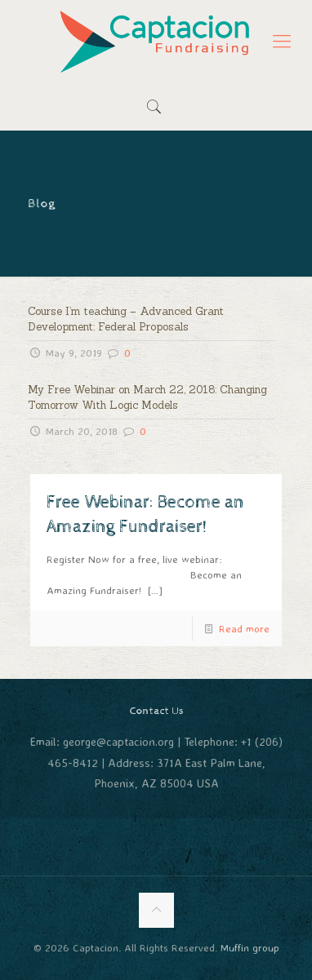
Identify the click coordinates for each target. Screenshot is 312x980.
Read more (244, 628)
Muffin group (250, 947)
